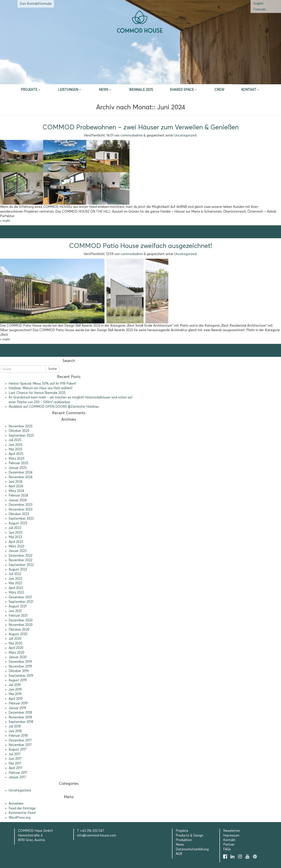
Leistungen (68, 90)
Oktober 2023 (19, 514)
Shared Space (182, 90)
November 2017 (20, 745)
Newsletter (232, 831)
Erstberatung (141, 79)
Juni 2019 (15, 690)
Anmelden (16, 804)
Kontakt (249, 90)
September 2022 (21, 565)
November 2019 (20, 667)
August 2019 (18, 680)
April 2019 (16, 699)
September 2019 (21, 676)
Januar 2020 (18, 657)
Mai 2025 (15, 449)
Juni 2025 (16, 445)
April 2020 (16, 648)
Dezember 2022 (21, 556)
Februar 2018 (18, 736)
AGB (179, 854)
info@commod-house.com (97, 836)
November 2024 (21, 477)
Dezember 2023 (21, 505)
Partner (229, 845)
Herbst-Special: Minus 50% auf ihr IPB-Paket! (42, 384)
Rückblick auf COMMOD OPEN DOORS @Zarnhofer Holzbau (54, 407)
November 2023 (21, 510)
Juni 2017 (15, 759)
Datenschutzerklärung (192, 849)
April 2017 (16, 768)
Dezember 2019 (20, 662)
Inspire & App (77, 79)
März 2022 (16, 593)
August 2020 (18, 634)
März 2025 (17, 459)
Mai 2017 (15, 764)
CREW (219, 90)
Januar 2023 (18, 551)
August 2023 (18, 523)
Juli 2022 (15, 574)
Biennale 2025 (141, 90)
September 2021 (21, 602)
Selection (204, 79)
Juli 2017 (15, 754)
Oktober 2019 (19, 671)
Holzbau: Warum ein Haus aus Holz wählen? (41, 388)
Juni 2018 (15, 731)
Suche (53, 369)
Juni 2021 (15, 611)
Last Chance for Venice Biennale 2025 (37, 393)
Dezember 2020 (21, 620)
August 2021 (18, 606)
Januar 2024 (18, 500)
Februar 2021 (18, 616)
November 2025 (21, 426)
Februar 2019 (18, 703)
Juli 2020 (15, 639)
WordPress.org (20, 818)
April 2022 (16, 588)
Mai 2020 (15, 643)
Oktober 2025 (19, 431)
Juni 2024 (16, 482)
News (104, 90)
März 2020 (17, 653)
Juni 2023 (15, 533)
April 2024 (16, 486)
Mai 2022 (15, 583)
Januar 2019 (17, 708)
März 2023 (16, 546)
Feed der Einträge (22, 808)
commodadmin (132, 136)
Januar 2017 (17, 777)
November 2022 (21, 560)
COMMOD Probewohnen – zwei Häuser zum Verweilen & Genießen (141, 127)
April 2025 (16, 454)
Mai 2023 (15, 537)
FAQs (227, 849)
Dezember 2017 (20, 740)
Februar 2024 (18, 496)
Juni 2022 (15, 579)
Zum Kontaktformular (36, 4)
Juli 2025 (15, 440)
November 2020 (21, 625)
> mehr (5, 221)
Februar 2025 (18, 463)
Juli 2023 (15, 528)
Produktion (184, 840)
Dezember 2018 (20, 713)
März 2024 (17, 491)
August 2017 (18, 750)
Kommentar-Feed (22, 813)
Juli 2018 (15, 726)
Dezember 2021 (20, 597)
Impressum (231, 836)
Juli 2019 (15, 685)
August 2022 (18, 570)
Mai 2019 (15, 694)
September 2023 (21, 519)
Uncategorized (185, 136)
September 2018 (21, 722)
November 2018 (20, 717)
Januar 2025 (18, 468)
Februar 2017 (18, 773)
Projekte (29, 90)
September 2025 (21, 436)
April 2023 (16, 542)
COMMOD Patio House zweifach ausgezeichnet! (141, 246)
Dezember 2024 (21, 472)
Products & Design (189, 836)
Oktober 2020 (19, 630)
